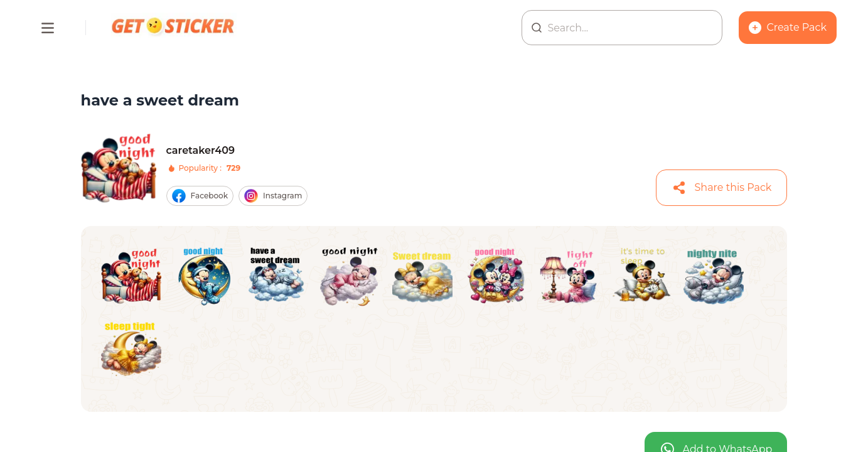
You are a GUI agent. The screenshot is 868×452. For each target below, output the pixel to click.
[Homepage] (174, 28)
